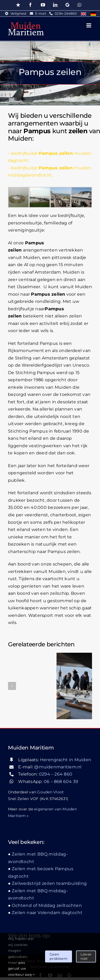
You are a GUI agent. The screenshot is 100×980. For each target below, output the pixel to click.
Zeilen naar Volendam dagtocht (47, 913)
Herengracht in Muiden (66, 760)
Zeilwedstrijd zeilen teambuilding (49, 883)
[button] (12, 686)
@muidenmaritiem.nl (58, 767)
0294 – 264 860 (56, 774)
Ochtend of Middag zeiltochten (47, 905)
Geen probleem (59, 956)
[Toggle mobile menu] (89, 25)
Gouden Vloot (50, 792)
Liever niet (86, 956)
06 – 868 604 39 (61, 782)
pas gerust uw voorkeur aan (21, 968)
